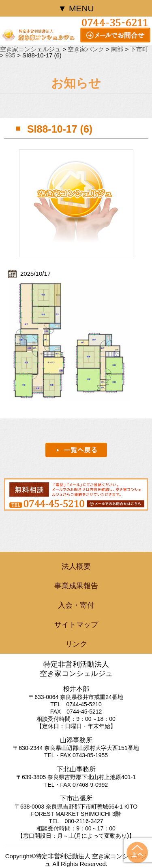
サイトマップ (76, 625)
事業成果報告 (76, 586)
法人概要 (76, 566)
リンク (76, 644)
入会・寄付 (76, 605)
